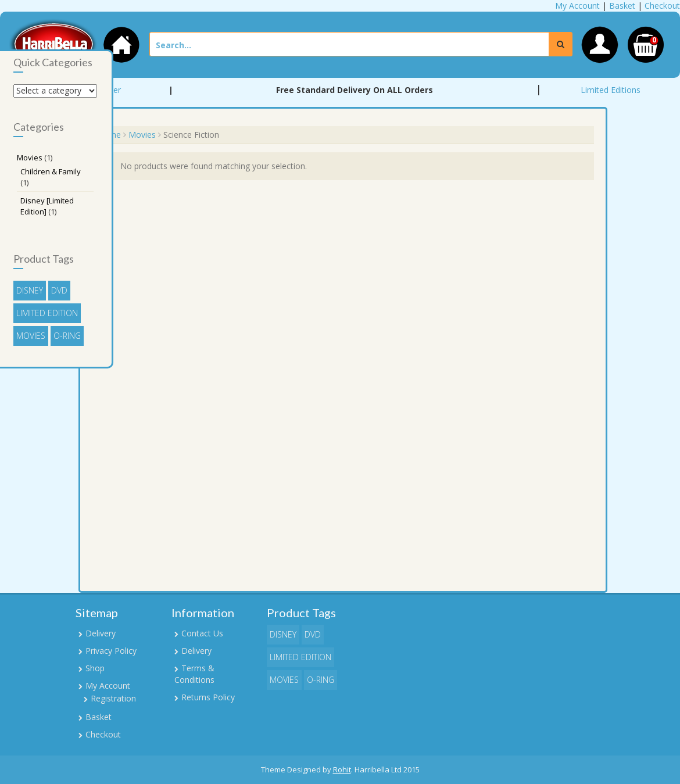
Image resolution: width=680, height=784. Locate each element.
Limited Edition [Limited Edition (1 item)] (47, 313)
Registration (113, 698)
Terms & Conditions (194, 674)
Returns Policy (208, 697)
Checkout (662, 6)
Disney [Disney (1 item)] (30, 290)
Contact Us (202, 633)
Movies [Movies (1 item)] (31, 336)
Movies (142, 135)
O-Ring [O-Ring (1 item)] (67, 336)
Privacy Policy (111, 651)
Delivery (101, 633)
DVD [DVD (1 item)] (59, 290)
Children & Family (51, 171)
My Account (577, 6)
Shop (95, 668)
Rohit (342, 769)
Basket (622, 6)
